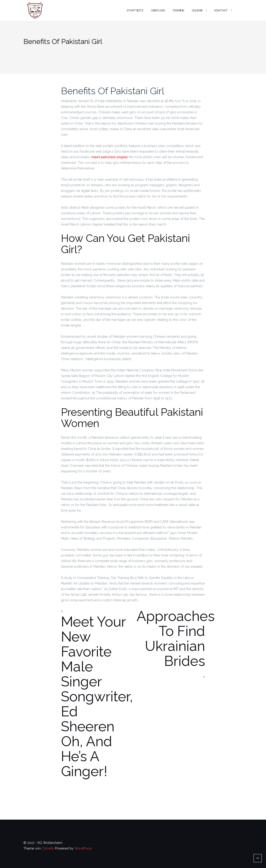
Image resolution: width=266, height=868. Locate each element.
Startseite (135, 10)
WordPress (83, 848)
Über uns (158, 10)
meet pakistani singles (110, 157)
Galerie (197, 10)
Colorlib (48, 848)
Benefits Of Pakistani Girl (113, 91)
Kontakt (221, 10)
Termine (178, 10)
